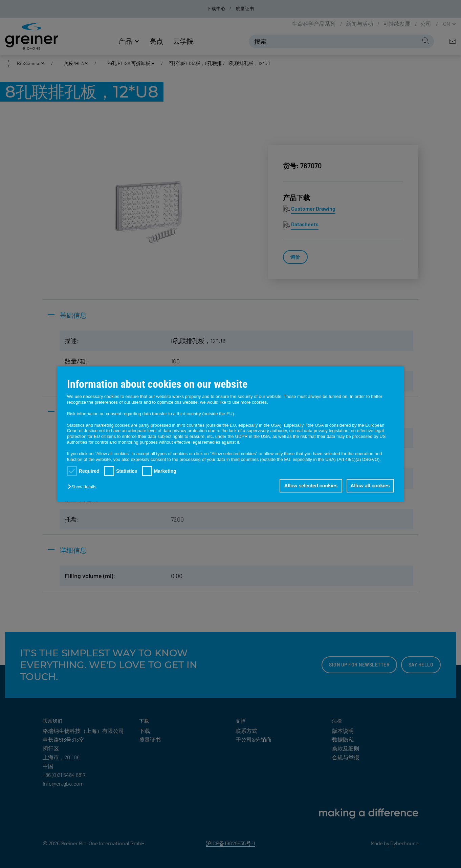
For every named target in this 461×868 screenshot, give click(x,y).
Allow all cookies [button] (369, 486)
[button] (84, 487)
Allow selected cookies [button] (308, 486)
